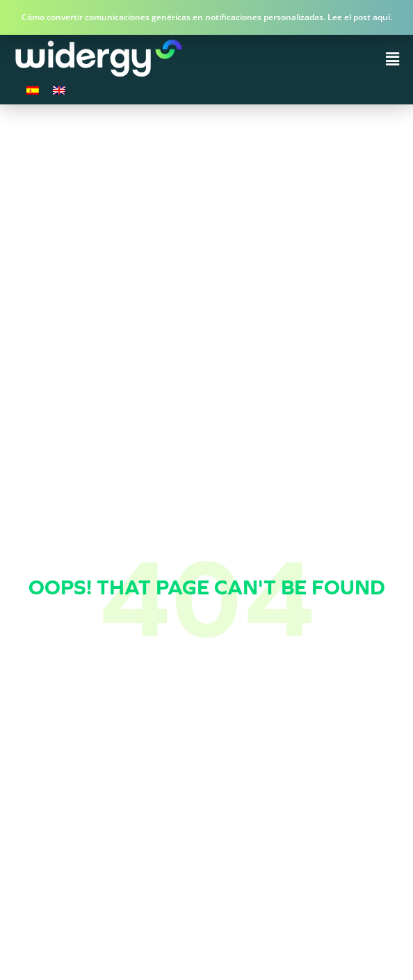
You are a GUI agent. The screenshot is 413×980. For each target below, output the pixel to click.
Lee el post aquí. (360, 17)
